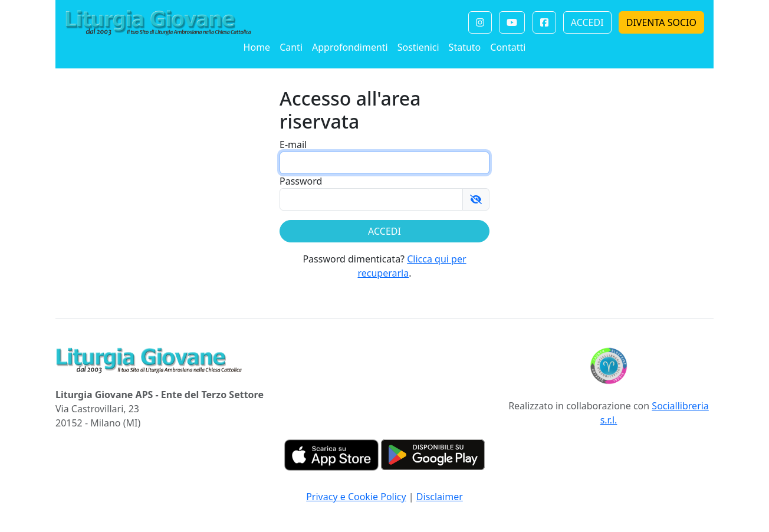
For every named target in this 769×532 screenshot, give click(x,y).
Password (301, 181)
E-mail (293, 145)
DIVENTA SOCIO (661, 22)
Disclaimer (440, 497)
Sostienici (418, 47)
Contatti (508, 47)
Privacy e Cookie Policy (356, 497)
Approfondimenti (350, 47)
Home (257, 47)
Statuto (465, 47)
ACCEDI (587, 22)
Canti (291, 47)
